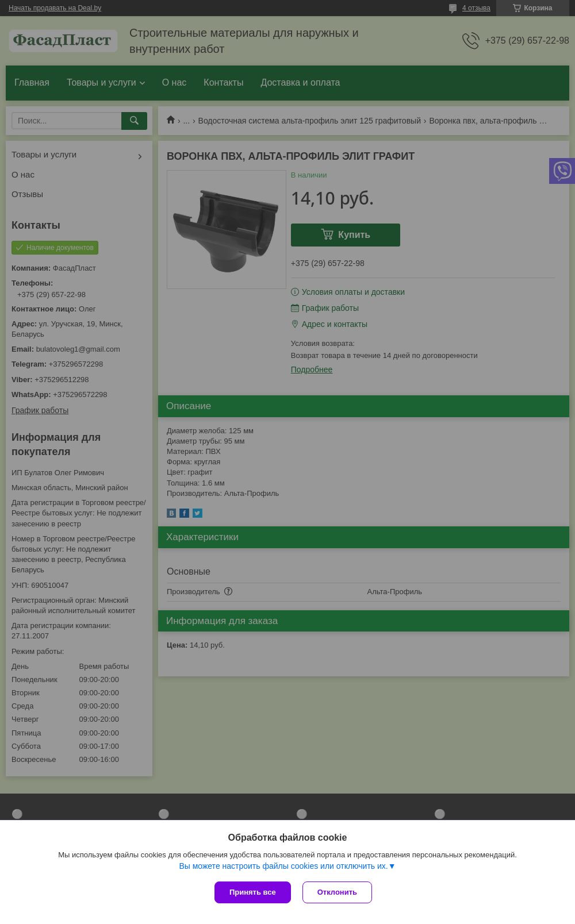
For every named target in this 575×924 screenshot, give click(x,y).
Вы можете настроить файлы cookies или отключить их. (283, 866)
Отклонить (337, 892)
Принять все (253, 892)
